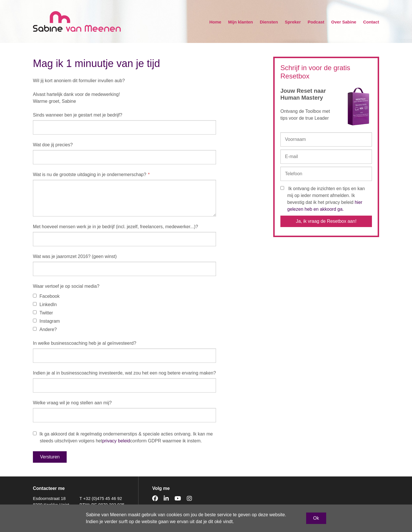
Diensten (269, 22)
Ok (316, 518)
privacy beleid (116, 441)
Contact (371, 22)
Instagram (46, 321)
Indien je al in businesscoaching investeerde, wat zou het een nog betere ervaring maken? (124, 373)
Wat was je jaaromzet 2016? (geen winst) (75, 256)
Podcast (316, 22)
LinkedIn (45, 305)
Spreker (293, 22)
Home (215, 22)
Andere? (45, 329)
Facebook (46, 296)
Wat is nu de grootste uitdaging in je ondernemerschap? (90, 175)
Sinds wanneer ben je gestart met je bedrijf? (78, 115)
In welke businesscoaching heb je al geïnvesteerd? (85, 343)
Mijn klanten (240, 22)
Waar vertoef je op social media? (66, 286)
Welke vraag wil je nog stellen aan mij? (72, 403)
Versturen (50, 457)
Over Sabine (344, 22)
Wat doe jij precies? (53, 145)
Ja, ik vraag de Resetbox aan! (326, 221)
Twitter (43, 313)
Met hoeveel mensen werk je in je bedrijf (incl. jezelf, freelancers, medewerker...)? (115, 227)
